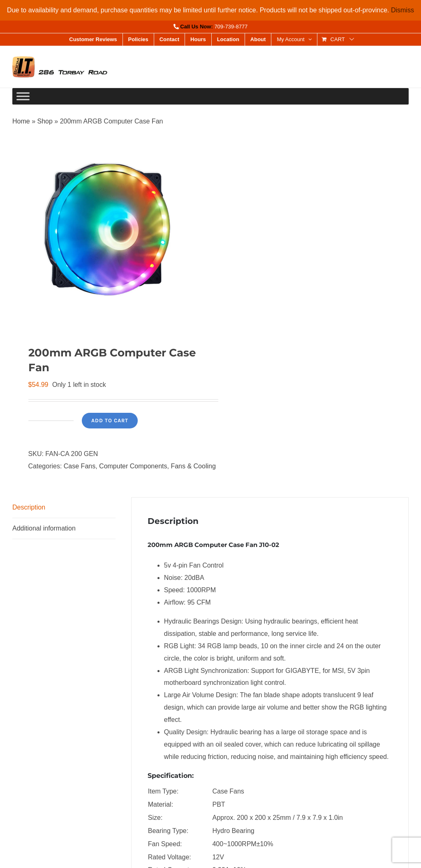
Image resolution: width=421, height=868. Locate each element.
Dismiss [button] (402, 10)
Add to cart (110, 420)
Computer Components (133, 466)
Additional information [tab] (44, 528)
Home (21, 121)
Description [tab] (29, 507)
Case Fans (80, 466)
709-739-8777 (231, 27)
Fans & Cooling (193, 466)
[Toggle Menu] (23, 97)
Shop (45, 121)
